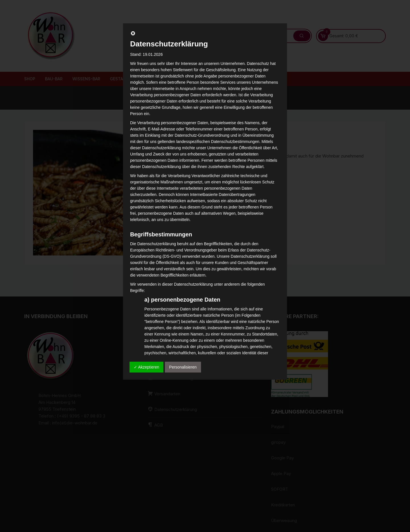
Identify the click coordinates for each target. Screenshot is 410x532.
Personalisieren (183, 367)
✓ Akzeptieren (146, 367)
